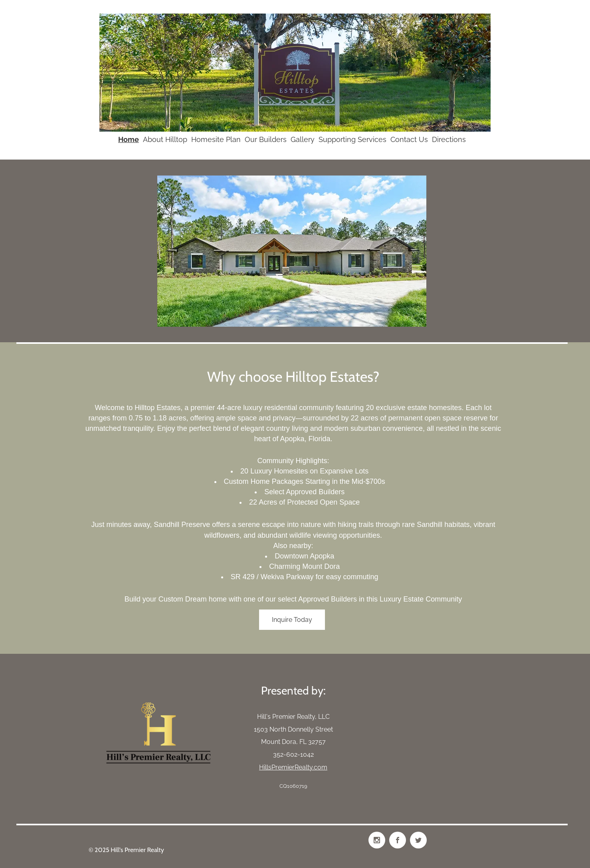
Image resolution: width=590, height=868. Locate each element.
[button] (292, 251)
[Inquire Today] (292, 620)
